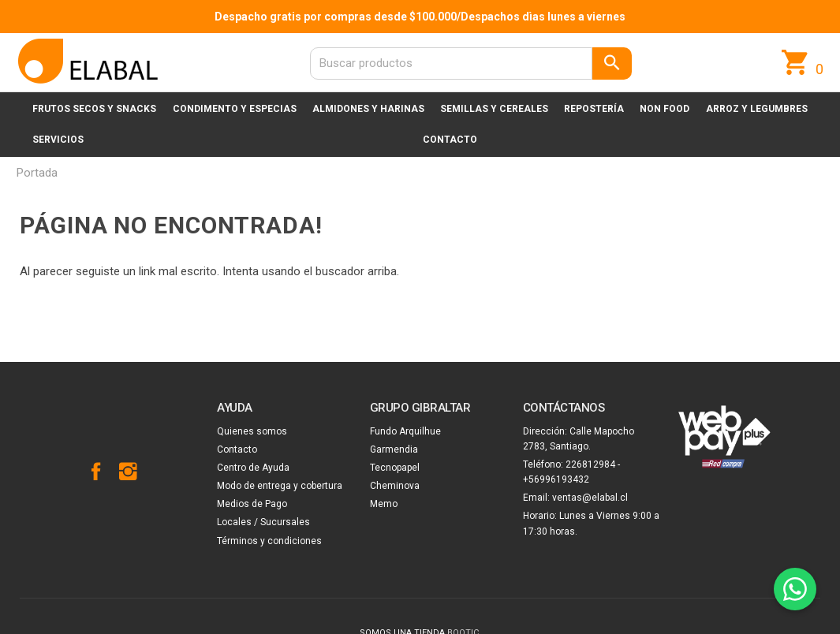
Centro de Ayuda (253, 468)
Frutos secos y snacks (94, 109)
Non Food (665, 109)
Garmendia (394, 449)
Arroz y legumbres (757, 109)
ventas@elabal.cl (590, 498)
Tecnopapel (395, 468)
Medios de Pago (252, 504)
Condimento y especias (235, 109)
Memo (384, 504)
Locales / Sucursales (263, 522)
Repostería (594, 109)
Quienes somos (252, 431)
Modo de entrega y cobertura (280, 486)
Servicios (58, 140)
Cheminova (395, 486)
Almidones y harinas (368, 109)
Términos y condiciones (269, 541)
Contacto (450, 140)
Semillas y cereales (494, 109)
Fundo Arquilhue (405, 431)
